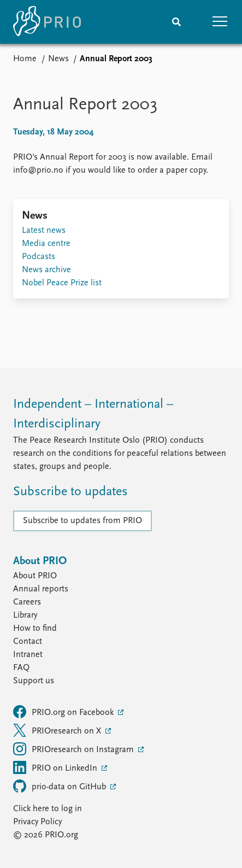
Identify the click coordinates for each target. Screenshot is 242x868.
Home (25, 59)
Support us (34, 681)
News (58, 59)
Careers (27, 602)
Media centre (46, 244)
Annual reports (41, 589)
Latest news (44, 231)
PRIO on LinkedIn (56, 767)
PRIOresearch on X (58, 730)
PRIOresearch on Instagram (75, 749)
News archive (46, 270)
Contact (28, 642)
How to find (35, 629)
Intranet (28, 655)
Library (25, 615)
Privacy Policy (37, 822)
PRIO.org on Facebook (64, 712)
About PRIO (35, 576)
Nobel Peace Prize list (62, 283)
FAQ (21, 668)
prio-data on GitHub (61, 786)
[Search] (176, 22)
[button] (220, 22)
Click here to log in (48, 809)
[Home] (47, 22)
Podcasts (39, 257)
